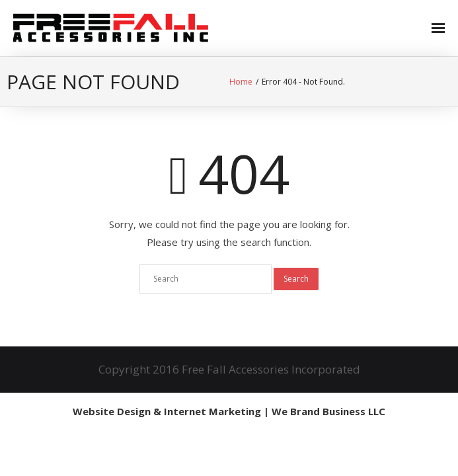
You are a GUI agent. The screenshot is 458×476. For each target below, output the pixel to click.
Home (241, 82)
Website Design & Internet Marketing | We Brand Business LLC (229, 411)
